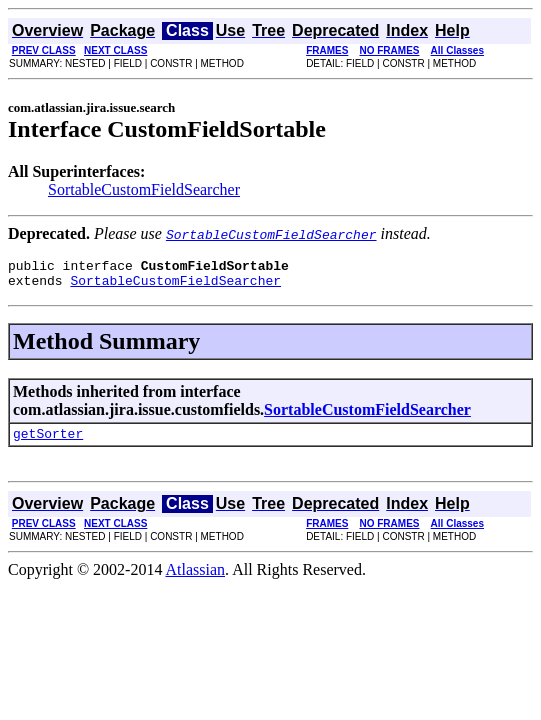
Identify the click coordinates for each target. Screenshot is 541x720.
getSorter (48, 442)
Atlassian (196, 578)
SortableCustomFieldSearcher (144, 189)
